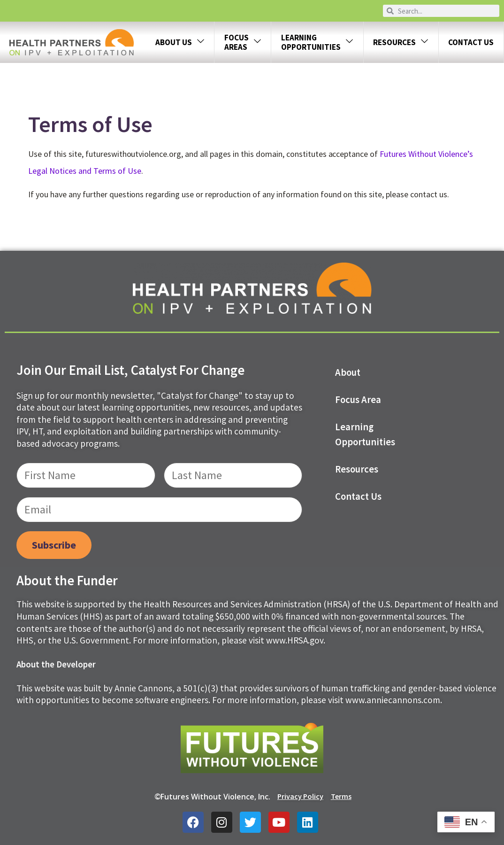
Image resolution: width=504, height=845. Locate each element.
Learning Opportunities (365, 434)
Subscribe (54, 545)
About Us (180, 43)
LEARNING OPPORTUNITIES (317, 42)
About (348, 372)
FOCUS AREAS (243, 42)
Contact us (358, 496)
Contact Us (471, 42)
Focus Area (358, 400)
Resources (401, 43)
